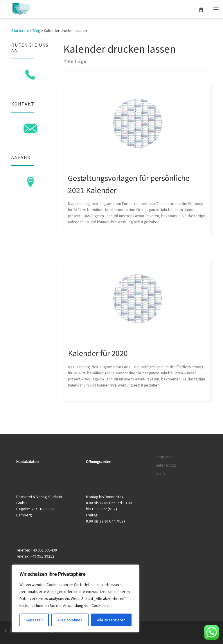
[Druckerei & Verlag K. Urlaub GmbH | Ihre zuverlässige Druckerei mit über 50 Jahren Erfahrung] (21, 8)
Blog (36, 30)
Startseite (20, 30)
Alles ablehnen (70, 620)
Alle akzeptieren (111, 620)
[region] (75, 598)
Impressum (165, 457)
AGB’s (160, 474)
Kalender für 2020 (98, 353)
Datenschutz (166, 465)
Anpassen (34, 620)
